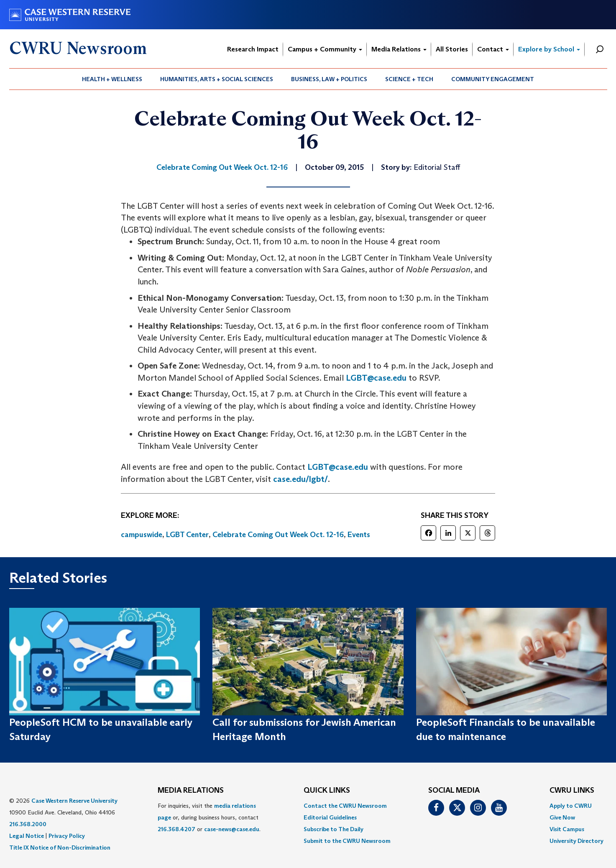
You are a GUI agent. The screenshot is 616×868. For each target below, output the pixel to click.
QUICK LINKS (327, 791)
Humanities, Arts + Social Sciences (217, 79)
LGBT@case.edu (376, 378)
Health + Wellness (112, 79)
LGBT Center (187, 535)
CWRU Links (572, 791)
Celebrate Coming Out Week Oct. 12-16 (278, 535)
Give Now (562, 817)
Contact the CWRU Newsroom (345, 806)
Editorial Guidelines (330, 817)
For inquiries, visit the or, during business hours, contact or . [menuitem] (209, 817)
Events (359, 535)
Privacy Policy (67, 836)
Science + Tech (409, 79)
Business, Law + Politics (329, 79)
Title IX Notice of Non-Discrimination (60, 848)
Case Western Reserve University (74, 801)
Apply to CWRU (571, 806)
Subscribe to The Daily (334, 829)
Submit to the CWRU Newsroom (347, 841)
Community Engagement (493, 79)
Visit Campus (567, 829)
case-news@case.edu (232, 829)
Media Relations (399, 49)
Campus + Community (325, 49)
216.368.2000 (28, 824)
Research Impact (253, 49)
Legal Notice (27, 836)
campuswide (142, 535)
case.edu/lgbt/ (300, 479)
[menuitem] (112, 79)
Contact (493, 49)
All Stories (452, 49)
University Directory (576, 841)
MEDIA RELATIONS (191, 791)
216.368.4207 (176, 829)
